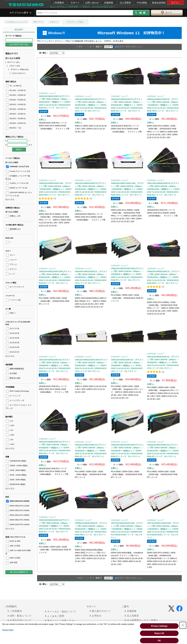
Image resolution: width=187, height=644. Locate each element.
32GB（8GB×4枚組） (16, 480)
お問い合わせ (92, 3)
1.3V (10, 440)
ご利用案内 (58, 3)
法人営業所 (125, 3)
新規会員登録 (159, 3)
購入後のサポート (100, 611)
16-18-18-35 (13, 333)
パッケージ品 (13, 300)
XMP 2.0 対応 (13, 546)
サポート (75, 3)
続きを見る (10, 199)
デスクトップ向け (75, 22)
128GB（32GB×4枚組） (17, 466)
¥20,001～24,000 (16, 104)
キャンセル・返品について (61, 612)
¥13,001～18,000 (16, 95)
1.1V (10, 421)
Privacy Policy (8, 630)
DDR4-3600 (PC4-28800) (18, 515)
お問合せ (96, 616)
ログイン (176, 3)
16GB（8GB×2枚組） (16, 470)
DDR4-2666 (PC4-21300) (18, 506)
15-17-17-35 (13, 328)
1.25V (10, 426)
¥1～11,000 (14, 86)
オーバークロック (15, 287)
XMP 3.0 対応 (13, 558)
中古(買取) (142, 3)
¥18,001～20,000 (16, 100)
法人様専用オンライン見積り (141, 620)
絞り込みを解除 (13, 58)
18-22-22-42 (13, 352)
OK (159, 641)
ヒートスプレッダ (15, 400)
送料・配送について (20, 616)
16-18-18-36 (13, 338)
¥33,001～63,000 (16, 123)
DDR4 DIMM (19, 73)
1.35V (10, 435)
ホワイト (11, 269)
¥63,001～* (14, 128)
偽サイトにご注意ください (61, 621)
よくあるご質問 (55, 616)
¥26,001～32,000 (16, 114)
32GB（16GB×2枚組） (17, 475)
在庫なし (13, 216)
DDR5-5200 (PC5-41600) (18, 524)
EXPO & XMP (13, 541)
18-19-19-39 (13, 347)
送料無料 (13, 229)
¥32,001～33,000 (16, 118)
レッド (11, 274)
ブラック (11, 264)
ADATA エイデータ (17, 188)
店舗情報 (109, 3)
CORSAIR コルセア (17, 167)
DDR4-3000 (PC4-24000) (18, 510)
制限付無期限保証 (15, 369)
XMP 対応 (12, 563)
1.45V (10, 444)
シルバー (11, 260)
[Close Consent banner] (183, 625)
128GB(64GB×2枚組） (17, 461)
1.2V (10, 430)
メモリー (54, 22)
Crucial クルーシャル (18, 171)
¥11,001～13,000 (16, 90)
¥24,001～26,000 (16, 109)
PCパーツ (38, 22)
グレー (11, 255)
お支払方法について (20, 620)
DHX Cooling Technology (17, 391)
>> (101, 47)
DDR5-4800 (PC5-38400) (18, 520)
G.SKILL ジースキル (17, 183)
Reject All (159, 633)
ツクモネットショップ (16, 22)
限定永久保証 (13, 378)
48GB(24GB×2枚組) (16, 484)
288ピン (11, 313)
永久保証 (11, 373)
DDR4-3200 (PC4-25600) (18, 501)
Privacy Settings (159, 626)
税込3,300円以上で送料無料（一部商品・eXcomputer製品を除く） (84, 7)
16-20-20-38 (13, 343)
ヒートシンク (13, 396)
